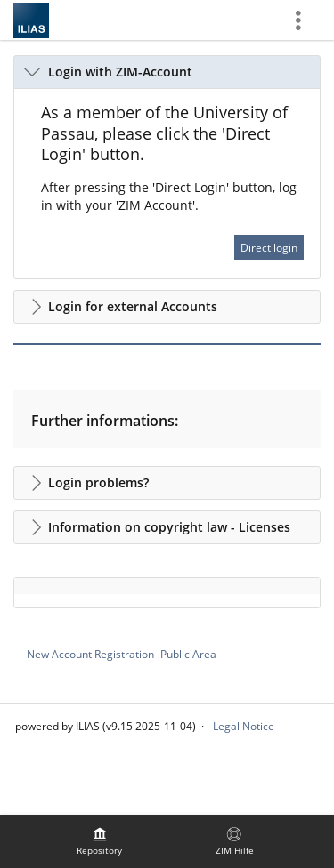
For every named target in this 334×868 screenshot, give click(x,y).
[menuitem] (100, 841)
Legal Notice (244, 726)
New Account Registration (90, 654)
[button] (167, 72)
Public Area (188, 654)
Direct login (269, 248)
